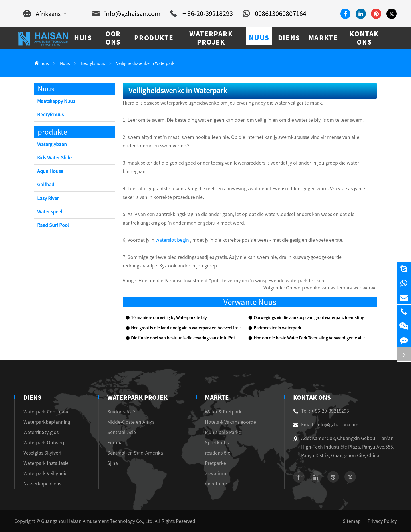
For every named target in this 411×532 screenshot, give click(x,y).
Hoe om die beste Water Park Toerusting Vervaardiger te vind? (309, 338)
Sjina (114, 463)
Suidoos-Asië (123, 412)
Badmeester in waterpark (277, 328)
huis (45, 63)
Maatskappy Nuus (56, 101)
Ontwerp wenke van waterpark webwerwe (331, 288)
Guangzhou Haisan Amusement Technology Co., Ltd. (97, 521)
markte (215, 397)
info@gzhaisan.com (126, 14)
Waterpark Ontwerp (45, 443)
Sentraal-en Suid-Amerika (137, 453)
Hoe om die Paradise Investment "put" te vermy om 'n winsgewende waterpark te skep (231, 281)
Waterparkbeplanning (47, 422)
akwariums (215, 473)
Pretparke (214, 463)
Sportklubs (215, 443)
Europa (116, 443)
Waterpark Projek (137, 397)
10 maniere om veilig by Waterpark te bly (169, 318)
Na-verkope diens (42, 484)
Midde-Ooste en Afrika (132, 422)
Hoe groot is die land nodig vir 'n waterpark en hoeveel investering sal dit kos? (187, 328)
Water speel (50, 212)
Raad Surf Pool (53, 225)
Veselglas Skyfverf (42, 453)
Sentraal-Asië (123, 432)
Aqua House (50, 171)
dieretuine (214, 484)
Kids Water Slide (54, 158)
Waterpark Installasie (46, 463)
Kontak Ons (311, 397)
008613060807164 (274, 14)
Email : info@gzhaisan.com (326, 425)
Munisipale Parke (222, 432)
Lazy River (48, 198)
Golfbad (46, 185)
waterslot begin (172, 240)
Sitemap (352, 521)
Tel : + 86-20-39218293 (321, 411)
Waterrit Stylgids (41, 432)
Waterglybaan (52, 144)
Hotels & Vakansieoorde (229, 422)
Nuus (65, 63)
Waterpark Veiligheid (46, 473)
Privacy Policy (382, 521)
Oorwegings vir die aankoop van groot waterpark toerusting (309, 318)
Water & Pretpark (222, 412)
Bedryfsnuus (93, 63)
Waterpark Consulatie (47, 412)
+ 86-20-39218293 (202, 14)
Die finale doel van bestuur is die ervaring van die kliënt (183, 338)
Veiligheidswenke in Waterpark (145, 63)
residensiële (216, 453)
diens (32, 397)
